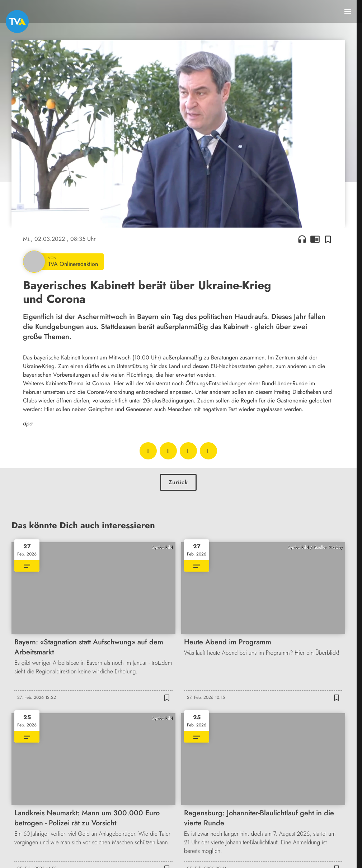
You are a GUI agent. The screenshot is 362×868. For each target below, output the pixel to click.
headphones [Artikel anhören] (302, 239)
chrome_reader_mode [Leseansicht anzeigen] (315, 239)
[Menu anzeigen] (348, 11)
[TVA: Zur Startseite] (17, 22)
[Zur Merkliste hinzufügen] (328, 239)
